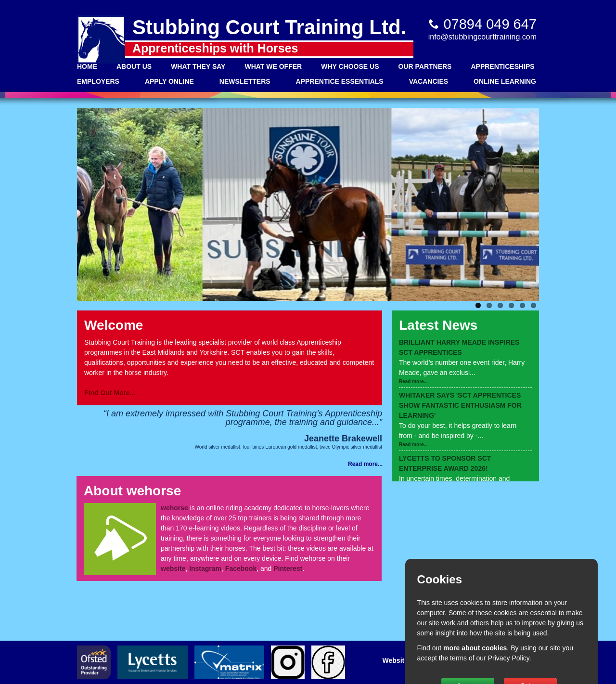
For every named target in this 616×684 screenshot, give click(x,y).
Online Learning (505, 81)
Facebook (241, 568)
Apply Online (169, 81)
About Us (134, 66)
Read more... (413, 381)
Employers (98, 81)
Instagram (205, 568)
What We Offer (273, 66)
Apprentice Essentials (340, 81)
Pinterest (288, 568)
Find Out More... (110, 393)
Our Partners (425, 66)
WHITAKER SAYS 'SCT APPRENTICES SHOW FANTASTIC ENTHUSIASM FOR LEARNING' (460, 405)
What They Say (198, 66)
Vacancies (429, 81)
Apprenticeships (502, 66)
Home (87, 66)
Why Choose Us (350, 66)
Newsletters (245, 81)
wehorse (174, 508)
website (173, 568)
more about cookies (475, 648)
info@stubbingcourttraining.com (482, 37)
